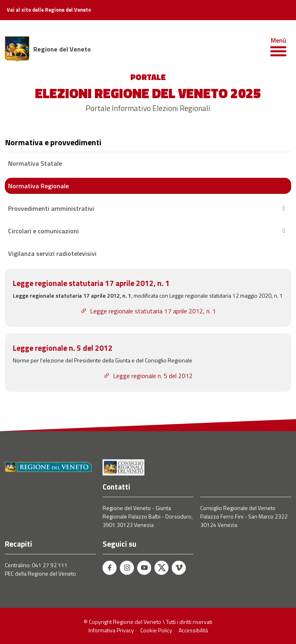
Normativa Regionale (38, 186)
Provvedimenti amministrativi (148, 208)
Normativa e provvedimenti (53, 142)
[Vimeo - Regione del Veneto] (179, 568)
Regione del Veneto (62, 49)
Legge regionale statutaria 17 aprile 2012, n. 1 (148, 311)
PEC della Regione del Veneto (40, 573)
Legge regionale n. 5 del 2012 (148, 376)
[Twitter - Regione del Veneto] (161, 568)
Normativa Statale (35, 163)
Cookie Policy (156, 630)
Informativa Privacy (111, 630)
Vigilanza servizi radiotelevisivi (52, 253)
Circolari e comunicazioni (148, 231)
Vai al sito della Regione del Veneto (49, 10)
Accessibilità (193, 630)
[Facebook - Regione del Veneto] (110, 568)
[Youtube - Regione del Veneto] (144, 568)
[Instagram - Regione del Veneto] (127, 568)
